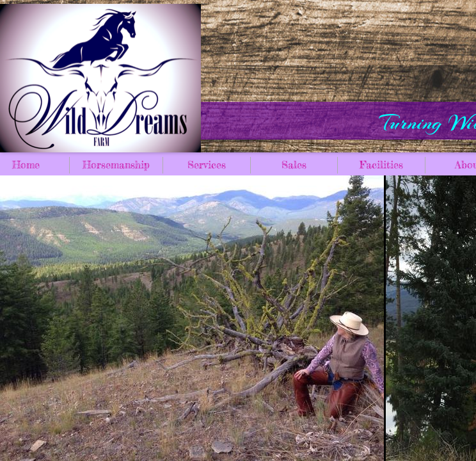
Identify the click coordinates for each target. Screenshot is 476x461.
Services (207, 165)
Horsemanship (116, 165)
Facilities (381, 165)
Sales (294, 165)
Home (26, 165)
